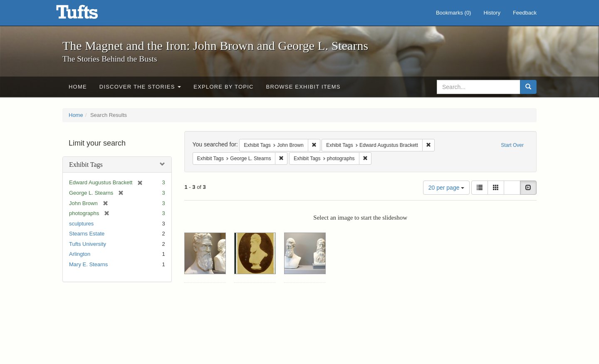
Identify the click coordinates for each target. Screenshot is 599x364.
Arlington (80, 254)
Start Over (512, 145)
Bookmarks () (454, 13)
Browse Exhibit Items (303, 87)
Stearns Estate (87, 234)
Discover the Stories (140, 87)
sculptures (81, 224)
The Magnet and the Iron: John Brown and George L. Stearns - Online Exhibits (87, 15)
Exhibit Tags (86, 165)
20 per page (447, 188)
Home (78, 87)
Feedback (525, 13)
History (492, 13)
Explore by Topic (223, 87)
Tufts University (88, 244)
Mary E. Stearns (88, 264)
